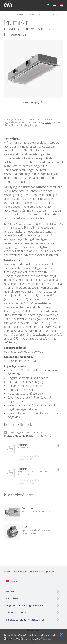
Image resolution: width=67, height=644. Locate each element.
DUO (24, 527)
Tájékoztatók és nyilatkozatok (25, 620)
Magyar (12, 581)
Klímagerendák (50, 15)
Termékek (12, 598)
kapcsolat (47, 122)
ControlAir (28, 508)
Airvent (8, 15)
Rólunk (10, 591)
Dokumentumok (16, 612)
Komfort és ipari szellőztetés (27, 15)
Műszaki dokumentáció (19, 436)
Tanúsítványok (44, 436)
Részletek (47, 638)
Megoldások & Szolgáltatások (24, 606)
